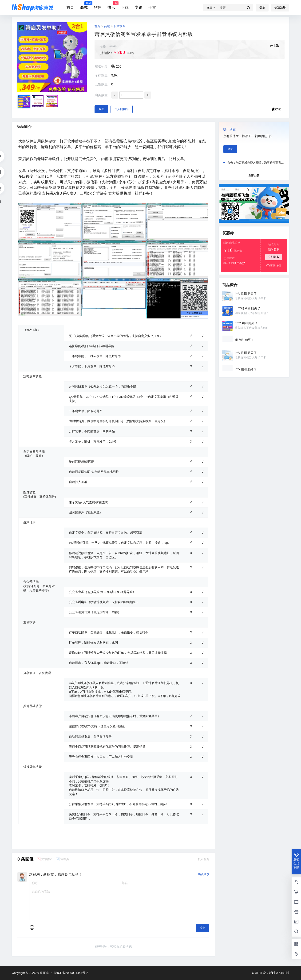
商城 (84, 5)
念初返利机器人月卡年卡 (250, 298)
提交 (202, 928)
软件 (98, 7)
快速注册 (280, 8)
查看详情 (274, 266)
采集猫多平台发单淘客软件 (252, 328)
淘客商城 (42, 973)
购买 (101, 109)
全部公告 (254, 175)
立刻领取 (274, 257)
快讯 (111, 5)
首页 (70, 7)
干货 (152, 7)
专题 (139, 7)
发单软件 (119, 26)
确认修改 (204, 874)
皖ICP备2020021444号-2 (71, 973)
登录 (262, 8)
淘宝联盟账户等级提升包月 (252, 313)
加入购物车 (122, 109)
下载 (125, 7)
